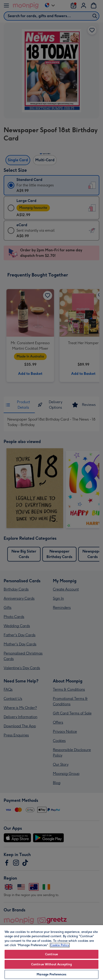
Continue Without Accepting (51, 964)
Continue (51, 954)
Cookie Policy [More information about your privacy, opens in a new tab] (60, 945)
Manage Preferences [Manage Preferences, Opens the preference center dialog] (51, 974)
